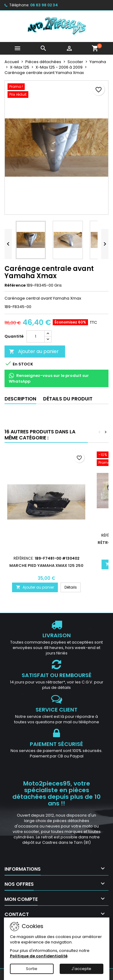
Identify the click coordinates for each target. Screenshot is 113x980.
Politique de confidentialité (39, 956)
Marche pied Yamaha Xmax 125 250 (46, 566)
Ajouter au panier (34, 351)
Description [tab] (20, 399)
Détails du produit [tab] (68, 399)
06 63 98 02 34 (44, 5)
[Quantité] (36, 336)
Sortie (32, 969)
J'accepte (81, 969)
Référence (15, 285)
